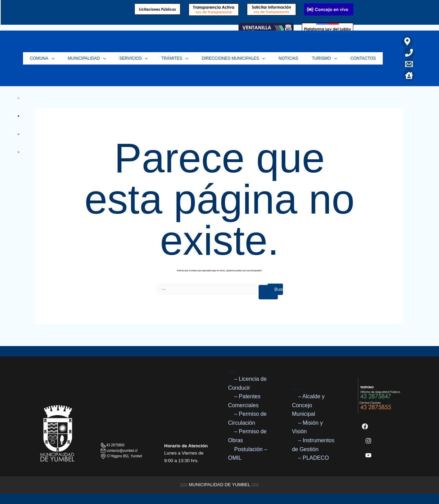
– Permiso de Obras (247, 436)
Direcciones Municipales (245, 58)
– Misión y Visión (307, 427)
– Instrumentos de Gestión (313, 445)
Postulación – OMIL (248, 454)
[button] (77, 58)
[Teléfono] (409, 53)
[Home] (409, 75)
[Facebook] (365, 426)
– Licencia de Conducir (247, 383)
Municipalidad (109, 58)
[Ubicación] (407, 41)
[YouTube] (368, 455)
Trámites (190, 58)
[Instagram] (368, 441)
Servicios (152, 58)
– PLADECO (313, 458)
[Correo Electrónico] (409, 64)
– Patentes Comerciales (244, 401)
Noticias (297, 58)
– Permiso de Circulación (247, 419)
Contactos (365, 58)
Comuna (68, 58)
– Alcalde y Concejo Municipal (308, 405)
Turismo (329, 58)
